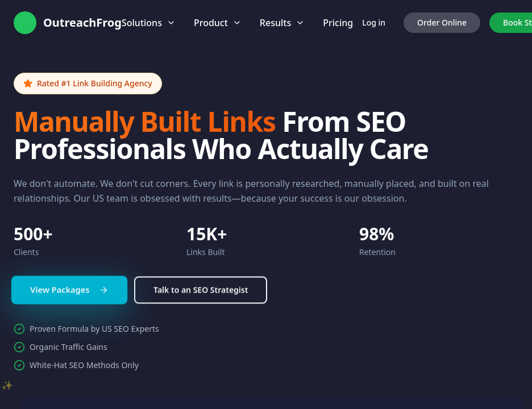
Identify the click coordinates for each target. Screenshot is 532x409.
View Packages (69, 295)
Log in (374, 22)
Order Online (442, 22)
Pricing (338, 23)
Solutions (149, 23)
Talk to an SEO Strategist (201, 295)
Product (218, 23)
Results (282, 23)
